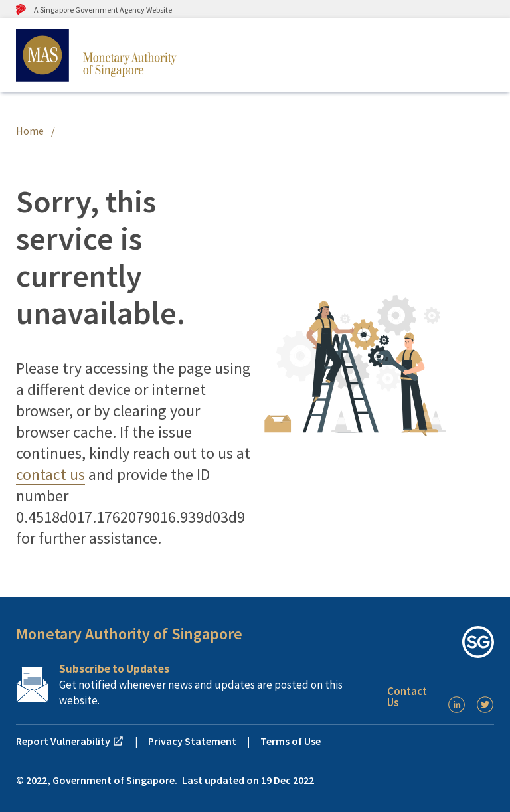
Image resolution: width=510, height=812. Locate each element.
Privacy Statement (192, 741)
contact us (50, 474)
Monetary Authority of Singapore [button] (129, 634)
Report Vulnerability (70, 741)
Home (30, 131)
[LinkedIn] (457, 705)
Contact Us (407, 697)
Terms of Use (291, 741)
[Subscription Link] (196, 685)
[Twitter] (485, 705)
